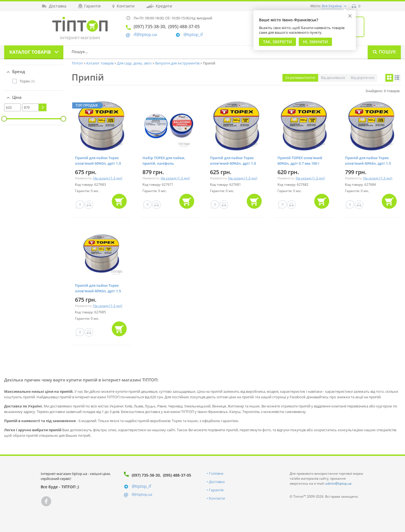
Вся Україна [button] (332, 6)
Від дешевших (333, 78)
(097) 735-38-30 (146, 475)
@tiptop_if (193, 34)
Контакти (217, 498)
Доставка (217, 482)
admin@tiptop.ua (338, 483)
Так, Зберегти (277, 42)
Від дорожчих (363, 78)
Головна (216, 473)
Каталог (30, 52)
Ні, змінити (315, 42)
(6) (27, 81)
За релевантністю (300, 78)
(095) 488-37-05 (177, 475)
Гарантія (216, 490)
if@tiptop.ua (142, 494)
